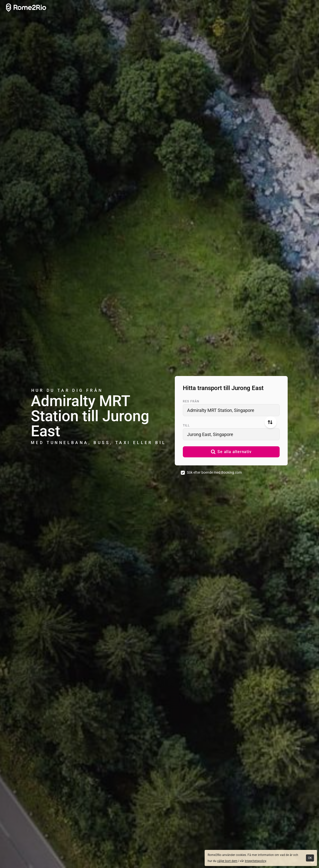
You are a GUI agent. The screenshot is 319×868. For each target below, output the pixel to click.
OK (310, 858)
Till (186, 425)
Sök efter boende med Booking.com (214, 472)
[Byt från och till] (271, 422)
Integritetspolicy (255, 861)
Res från (191, 401)
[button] (231, 452)
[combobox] (231, 410)
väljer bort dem (227, 861)
